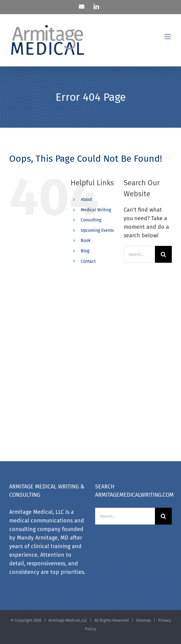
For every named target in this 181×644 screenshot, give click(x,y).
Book (86, 241)
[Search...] (139, 254)
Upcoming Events (97, 230)
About (86, 200)
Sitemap (144, 620)
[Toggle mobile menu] (168, 36)
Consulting (91, 220)
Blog (85, 251)
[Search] (163, 254)
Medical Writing (96, 210)
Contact (88, 261)
